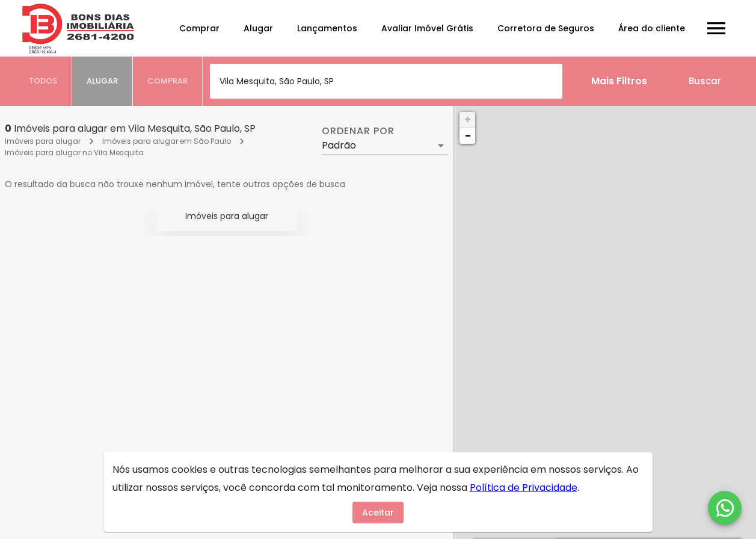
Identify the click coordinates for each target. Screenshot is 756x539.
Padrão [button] (339, 145)
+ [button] (468, 119)
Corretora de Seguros (546, 28)
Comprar (199, 28)
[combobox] (386, 81)
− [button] (468, 136)
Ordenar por (358, 131)
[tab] (43, 81)
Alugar (258, 28)
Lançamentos (327, 28)
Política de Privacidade (524, 488)
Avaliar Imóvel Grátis (427, 28)
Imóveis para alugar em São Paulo (167, 141)
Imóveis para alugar (43, 141)
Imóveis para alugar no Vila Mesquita (74, 152)
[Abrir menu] (716, 28)
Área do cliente (652, 28)
